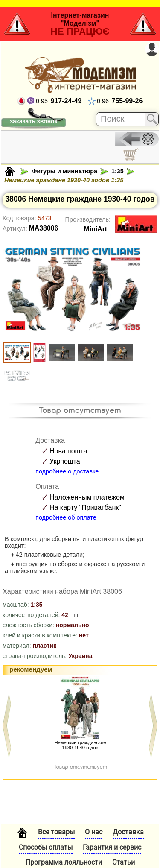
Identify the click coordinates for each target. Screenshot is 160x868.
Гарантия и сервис (112, 847)
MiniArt (96, 229)
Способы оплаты (46, 847)
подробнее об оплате (66, 517)
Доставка (128, 832)
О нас (94, 832)
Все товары (56, 832)
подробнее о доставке (67, 471)
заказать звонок (33, 121)
